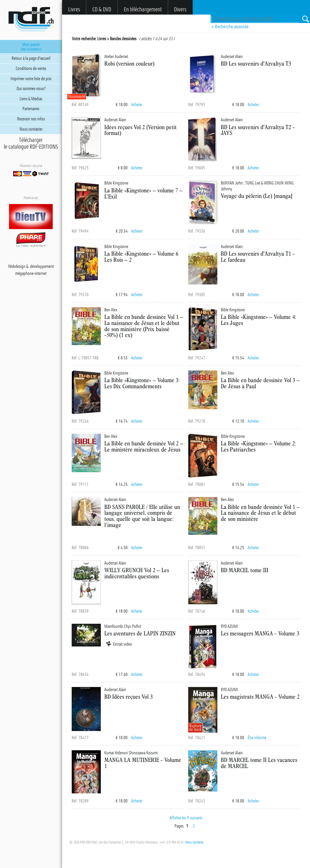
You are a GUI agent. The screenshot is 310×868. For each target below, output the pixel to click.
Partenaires (31, 109)
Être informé (257, 738)
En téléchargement (143, 9)
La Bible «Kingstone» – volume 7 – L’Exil (143, 193)
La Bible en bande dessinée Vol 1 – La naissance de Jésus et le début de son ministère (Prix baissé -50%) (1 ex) (144, 326)
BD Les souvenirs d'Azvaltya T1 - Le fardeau (258, 256)
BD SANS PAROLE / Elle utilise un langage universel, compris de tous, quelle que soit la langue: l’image (142, 516)
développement (42, 266)
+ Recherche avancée (230, 27)
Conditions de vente (31, 68)
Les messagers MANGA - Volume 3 (260, 633)
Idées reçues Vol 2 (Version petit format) (140, 130)
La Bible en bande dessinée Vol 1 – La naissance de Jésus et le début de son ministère (260, 513)
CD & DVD (102, 9)
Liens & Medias (31, 99)
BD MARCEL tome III (245, 570)
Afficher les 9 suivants (186, 818)
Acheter (137, 105)
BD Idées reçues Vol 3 (128, 696)
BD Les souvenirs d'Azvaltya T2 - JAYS (258, 130)
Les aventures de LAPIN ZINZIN (140, 633)
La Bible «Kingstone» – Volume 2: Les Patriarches (259, 446)
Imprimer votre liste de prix (31, 79)
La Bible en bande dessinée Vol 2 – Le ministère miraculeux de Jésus (144, 446)
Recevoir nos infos (31, 119)
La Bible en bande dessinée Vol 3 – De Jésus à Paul (260, 383)
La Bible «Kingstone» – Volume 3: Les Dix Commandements (142, 383)
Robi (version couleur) (129, 63)
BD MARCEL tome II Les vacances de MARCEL (259, 763)
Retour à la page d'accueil (31, 58)
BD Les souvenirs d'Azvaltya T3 (256, 63)
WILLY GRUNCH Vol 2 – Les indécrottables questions (137, 573)
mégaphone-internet (31, 273)
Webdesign (17, 266)
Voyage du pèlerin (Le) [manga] (257, 196)
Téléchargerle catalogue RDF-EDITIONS (31, 143)
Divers (180, 9)
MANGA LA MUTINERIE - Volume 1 (143, 763)
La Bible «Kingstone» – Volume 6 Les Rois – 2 (141, 256)
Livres (74, 9)
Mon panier (31, 47)
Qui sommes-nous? (31, 89)
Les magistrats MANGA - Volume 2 (260, 696)
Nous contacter (194, 842)
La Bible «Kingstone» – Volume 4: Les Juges (259, 320)
